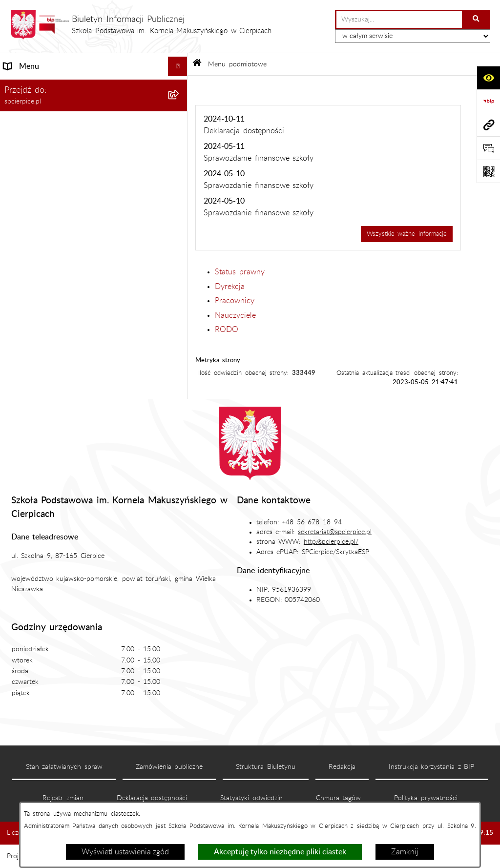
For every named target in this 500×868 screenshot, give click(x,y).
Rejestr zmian (63, 798)
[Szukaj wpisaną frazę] (477, 20)
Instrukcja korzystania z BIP (432, 767)
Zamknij (405, 852)
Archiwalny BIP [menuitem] (30, 319)
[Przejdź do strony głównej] (141, 25)
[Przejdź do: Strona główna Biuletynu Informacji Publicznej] (197, 64)
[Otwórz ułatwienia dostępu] (488, 78)
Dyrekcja (230, 287)
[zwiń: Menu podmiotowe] (180, 106)
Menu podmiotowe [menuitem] (37, 105)
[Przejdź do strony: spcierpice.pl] (488, 124)
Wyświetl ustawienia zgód (125, 852)
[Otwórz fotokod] (488, 171)
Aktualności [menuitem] (24, 86)
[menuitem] (94, 131)
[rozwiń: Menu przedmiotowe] (180, 260)
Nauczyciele (235, 315)
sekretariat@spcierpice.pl (335, 532)
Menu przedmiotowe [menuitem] (40, 260)
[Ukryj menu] (178, 66)
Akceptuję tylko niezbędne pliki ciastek (280, 852)
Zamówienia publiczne (169, 767)
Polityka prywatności (426, 798)
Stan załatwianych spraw (64, 767)
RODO (227, 330)
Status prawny (240, 272)
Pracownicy (235, 301)
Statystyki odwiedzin (251, 798)
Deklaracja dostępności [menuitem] (44, 299)
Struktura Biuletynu (266, 767)
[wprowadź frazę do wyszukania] (399, 20)
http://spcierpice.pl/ (331, 542)
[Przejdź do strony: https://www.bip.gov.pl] (488, 101)
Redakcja (342, 767)
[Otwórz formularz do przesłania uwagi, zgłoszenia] (488, 148)
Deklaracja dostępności (152, 798)
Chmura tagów (339, 798)
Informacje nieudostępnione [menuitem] (52, 280)
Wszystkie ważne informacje (407, 234)
